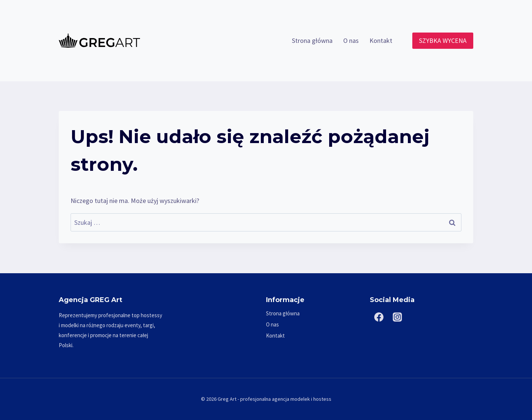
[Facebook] (379, 317)
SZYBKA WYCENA (443, 40)
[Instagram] (398, 317)
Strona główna (312, 40)
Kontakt (381, 40)
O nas (351, 40)
